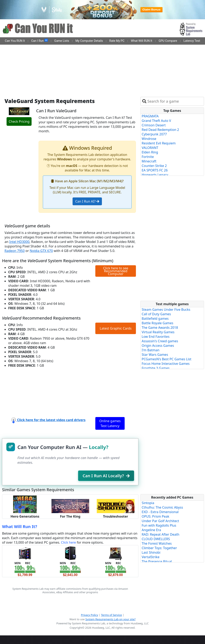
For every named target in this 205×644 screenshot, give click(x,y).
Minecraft (149, 161)
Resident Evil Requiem (159, 143)
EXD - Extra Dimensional (160, 512)
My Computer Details (89, 41)
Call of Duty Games (156, 314)
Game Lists (62, 41)
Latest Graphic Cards (116, 328)
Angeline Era (151, 530)
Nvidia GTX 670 (41, 251)
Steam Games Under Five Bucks (166, 310)
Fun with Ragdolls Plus (159, 525)
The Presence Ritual (157, 561)
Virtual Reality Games (158, 332)
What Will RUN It (141, 41)
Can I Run (39, 41)
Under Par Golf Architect (160, 521)
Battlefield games (155, 319)
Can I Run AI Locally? (106, 476)
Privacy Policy (90, 615)
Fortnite (148, 157)
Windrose (149, 139)
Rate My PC (117, 41)
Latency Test (192, 41)
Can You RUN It (15, 41)
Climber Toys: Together (159, 548)
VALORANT (150, 148)
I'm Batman (151, 350)
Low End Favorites (156, 337)
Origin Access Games (158, 346)
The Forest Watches (157, 543)
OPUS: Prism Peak (155, 516)
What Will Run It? (20, 527)
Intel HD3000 (19, 242)
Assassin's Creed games (160, 341)
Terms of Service (112, 615)
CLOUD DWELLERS (156, 539)
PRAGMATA (150, 116)
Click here (68, 542)
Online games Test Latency (110, 423)
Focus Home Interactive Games (166, 364)
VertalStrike (151, 557)
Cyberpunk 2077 (154, 134)
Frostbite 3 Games (156, 368)
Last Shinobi (151, 552)
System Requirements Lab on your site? (110, 619)
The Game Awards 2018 (160, 328)
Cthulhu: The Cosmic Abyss (162, 507)
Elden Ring (150, 152)
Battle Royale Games (157, 323)
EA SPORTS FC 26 (155, 170)
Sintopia (148, 503)
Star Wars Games (155, 355)
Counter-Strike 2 (154, 166)
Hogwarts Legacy (155, 175)
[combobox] (175, 101)
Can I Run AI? (87, 201)
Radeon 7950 (15, 251)
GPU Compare (168, 41)
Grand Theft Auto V (156, 121)
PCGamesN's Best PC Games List (166, 359)
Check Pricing (19, 121)
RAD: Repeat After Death (161, 534)
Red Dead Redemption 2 (160, 130)
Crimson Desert (154, 125)
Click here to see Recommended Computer (116, 271)
